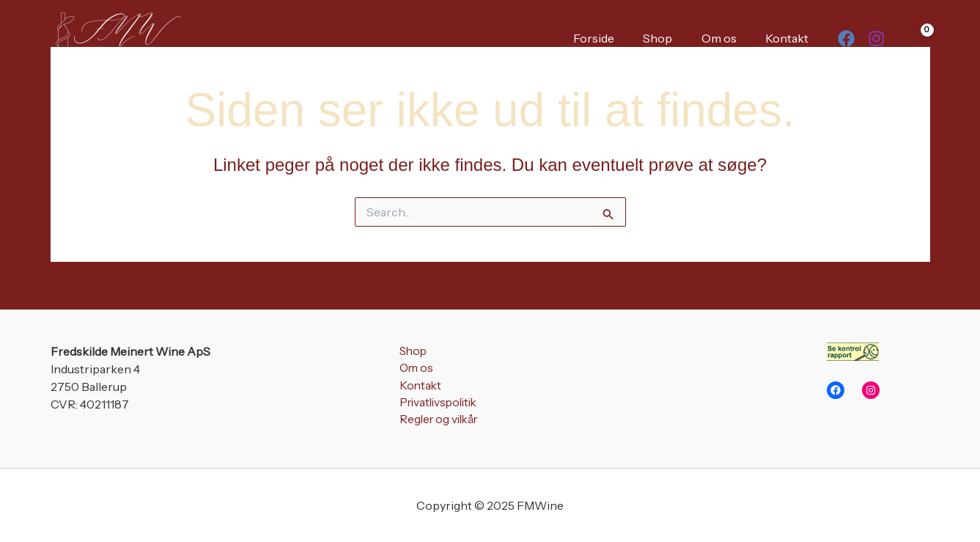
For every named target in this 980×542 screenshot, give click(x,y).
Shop (671, 38)
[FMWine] (117, 37)
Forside (613, 38)
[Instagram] (876, 39)
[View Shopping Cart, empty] (915, 37)
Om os (727, 38)
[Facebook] (846, 39)
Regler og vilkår (437, 422)
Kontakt (790, 38)
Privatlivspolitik (437, 404)
